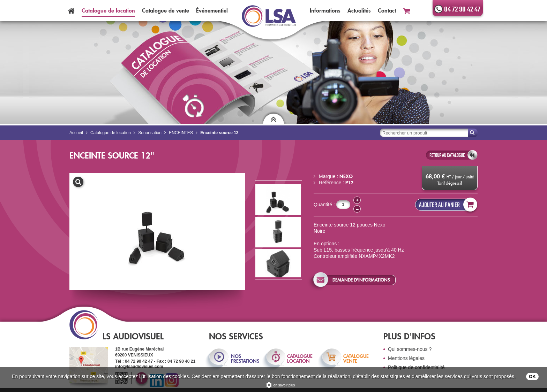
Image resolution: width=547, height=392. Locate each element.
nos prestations (245, 359)
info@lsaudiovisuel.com (139, 367)
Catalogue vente (166, 10)
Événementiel (212, 10)
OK (532, 376)
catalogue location (300, 359)
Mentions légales (406, 358)
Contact (387, 10)
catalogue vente (356, 359)
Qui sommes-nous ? (410, 349)
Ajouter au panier (447, 205)
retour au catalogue (447, 155)
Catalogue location (108, 10)
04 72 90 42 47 (462, 10)
